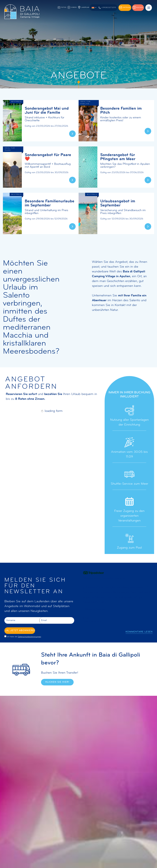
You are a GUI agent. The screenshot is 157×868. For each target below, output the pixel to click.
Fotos (62, 7)
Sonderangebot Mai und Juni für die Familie (47, 111)
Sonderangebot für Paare (48, 157)
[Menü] (149, 8)
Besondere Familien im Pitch (121, 111)
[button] (94, 7)
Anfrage (125, 7)
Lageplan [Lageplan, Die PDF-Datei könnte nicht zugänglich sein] (84, 7)
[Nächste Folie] (99, 632)
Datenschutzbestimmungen (29, 637)
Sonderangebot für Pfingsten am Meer (118, 157)
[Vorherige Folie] (86, 632)
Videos (72, 7)
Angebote (11, 606)
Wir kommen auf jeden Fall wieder (99, 578)
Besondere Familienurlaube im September (50, 203)
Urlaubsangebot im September (118, 203)
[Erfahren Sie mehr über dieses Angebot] (12, 121)
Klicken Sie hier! (57, 682)
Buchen (138, 7)
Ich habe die (24, 637)
